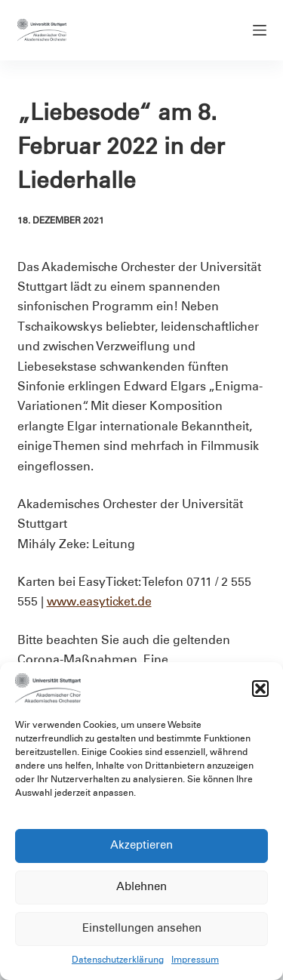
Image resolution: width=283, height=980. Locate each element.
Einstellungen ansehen (142, 929)
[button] (260, 689)
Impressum (195, 960)
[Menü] (260, 30)
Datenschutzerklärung (118, 960)
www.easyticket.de (99, 602)
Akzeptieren (141, 846)
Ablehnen (141, 888)
